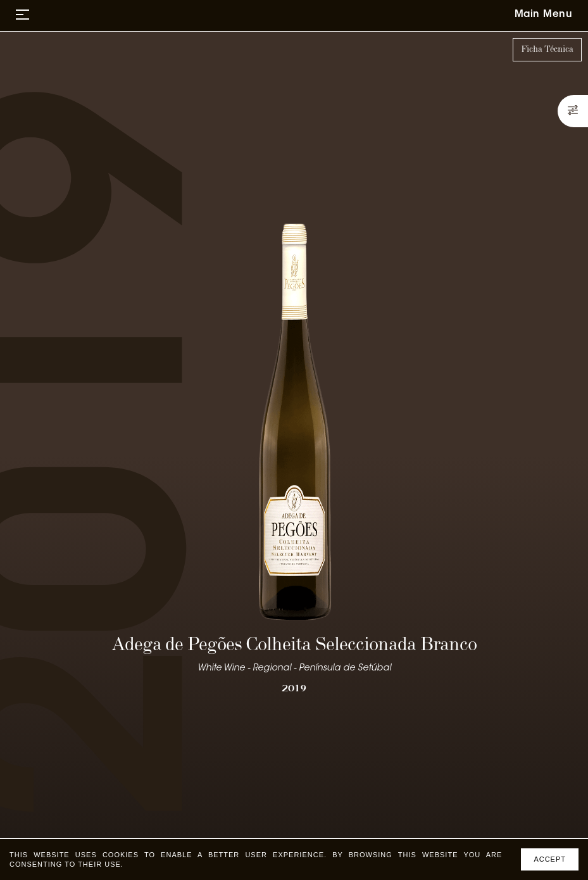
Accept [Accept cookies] (550, 859)
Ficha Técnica (547, 49)
